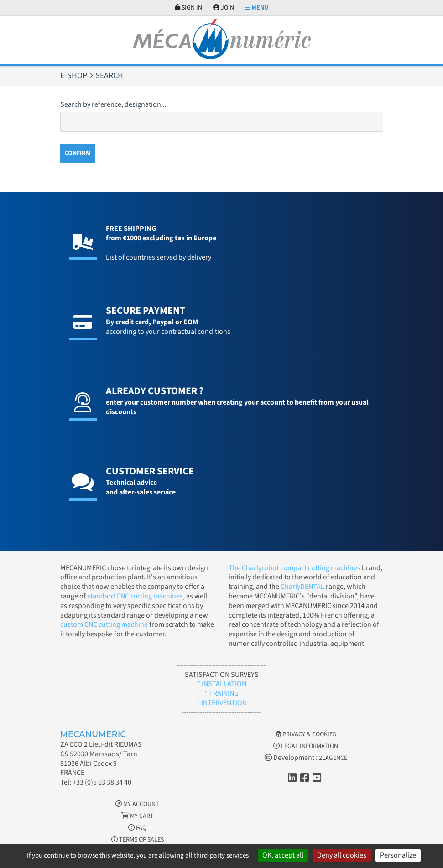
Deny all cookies (342, 855)
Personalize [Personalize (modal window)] (398, 855)
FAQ (137, 828)
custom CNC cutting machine (104, 624)
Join (224, 8)
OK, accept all (283, 855)
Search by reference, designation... (113, 105)
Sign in (188, 8)
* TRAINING (221, 693)
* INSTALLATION (222, 684)
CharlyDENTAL (303, 587)
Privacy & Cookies (306, 734)
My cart (138, 816)
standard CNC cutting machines (134, 596)
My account (137, 804)
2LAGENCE (333, 758)
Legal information (306, 746)
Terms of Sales (138, 840)
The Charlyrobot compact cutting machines (294, 568)
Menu (256, 8)
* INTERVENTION (222, 703)
